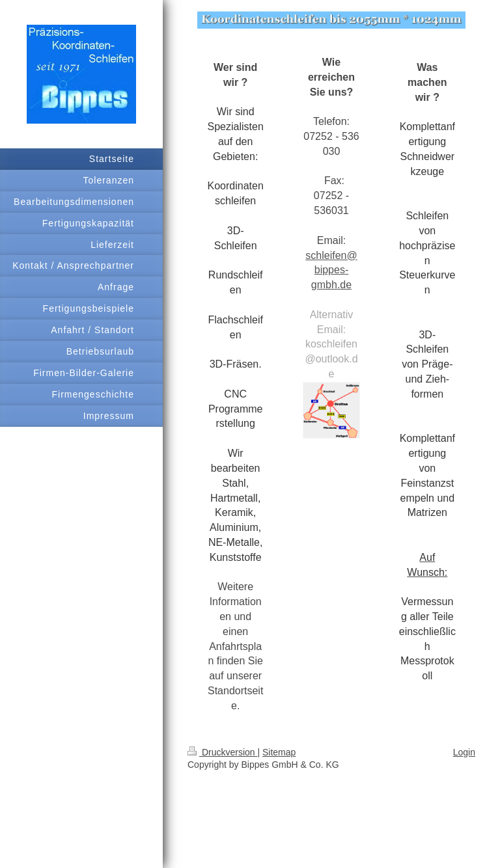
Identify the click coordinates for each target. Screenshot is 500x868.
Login (464, 752)
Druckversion (222, 752)
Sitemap (279, 752)
